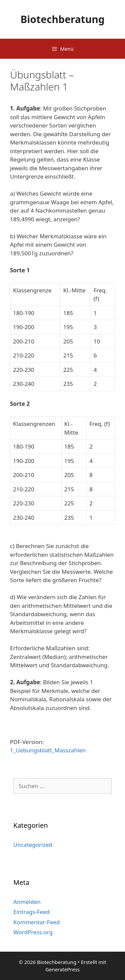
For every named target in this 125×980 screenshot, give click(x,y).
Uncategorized (33, 845)
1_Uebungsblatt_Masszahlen (48, 750)
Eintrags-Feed (31, 912)
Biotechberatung (62, 19)
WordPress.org (33, 932)
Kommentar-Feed (36, 922)
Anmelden (27, 902)
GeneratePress (62, 969)
